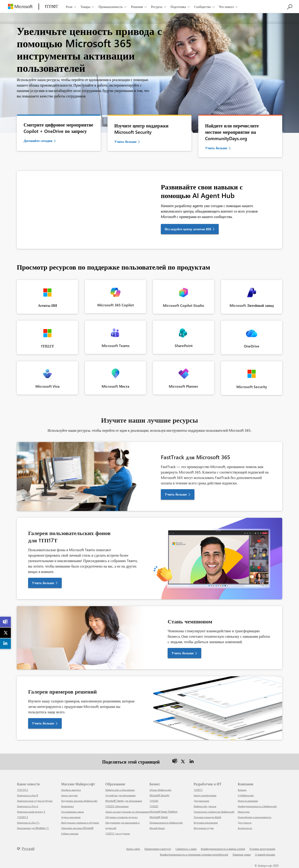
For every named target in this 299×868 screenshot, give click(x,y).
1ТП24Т (154, 801)
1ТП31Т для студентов (118, 833)
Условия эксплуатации (262, 849)
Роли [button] (71, 7)
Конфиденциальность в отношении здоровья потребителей (194, 854)
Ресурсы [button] (159, 7)
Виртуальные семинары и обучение (80, 822)
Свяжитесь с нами (186, 849)
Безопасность (245, 828)
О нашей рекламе (265, 854)
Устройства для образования (120, 795)
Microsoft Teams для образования (124, 801)
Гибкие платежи (70, 833)
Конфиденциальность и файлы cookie (223, 849)
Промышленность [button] (113, 7)
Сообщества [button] (205, 7)
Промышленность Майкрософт (166, 822)
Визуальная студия (204, 828)
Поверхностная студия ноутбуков (35, 801)
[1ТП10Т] (51, 6)
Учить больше (125, 141)
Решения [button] (139, 7)
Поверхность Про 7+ (28, 822)
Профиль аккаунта (71, 790)
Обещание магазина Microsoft (77, 828)
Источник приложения (206, 822)
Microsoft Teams (159, 817)
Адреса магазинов (71, 817)
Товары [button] (88, 7)
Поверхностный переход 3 (31, 812)
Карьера (242, 790)
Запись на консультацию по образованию (127, 812)
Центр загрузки (69, 795)
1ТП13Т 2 (22, 790)
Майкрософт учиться (205, 806)
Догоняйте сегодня (38, 141)
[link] (6, 622)
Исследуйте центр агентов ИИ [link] (188, 229)
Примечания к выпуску (158, 849)
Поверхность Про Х (28, 806)
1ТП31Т (198, 790)
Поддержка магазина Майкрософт (79, 801)
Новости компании (248, 801)
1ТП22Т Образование (117, 806)
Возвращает (68, 806)
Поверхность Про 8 (27, 795)
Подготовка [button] (181, 7)
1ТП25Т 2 (22, 817)
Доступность (245, 822)
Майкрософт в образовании (120, 790)
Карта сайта (133, 849)
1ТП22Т (154, 806)
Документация (201, 801)
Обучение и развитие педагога (121, 817)
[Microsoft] (20, 6)
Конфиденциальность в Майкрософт (257, 806)
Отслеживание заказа (73, 812)
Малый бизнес (157, 828)
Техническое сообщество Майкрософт (214, 812)
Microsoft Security (159, 795)
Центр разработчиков (205, 795)
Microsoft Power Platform (163, 812)
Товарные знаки (241, 854)
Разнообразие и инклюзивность (255, 817)
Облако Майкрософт (160, 790)
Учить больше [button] (176, 494)
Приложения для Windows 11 (33, 828)
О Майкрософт (246, 795)
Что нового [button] (229, 7)
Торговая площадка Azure (208, 817)
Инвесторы (244, 812)
